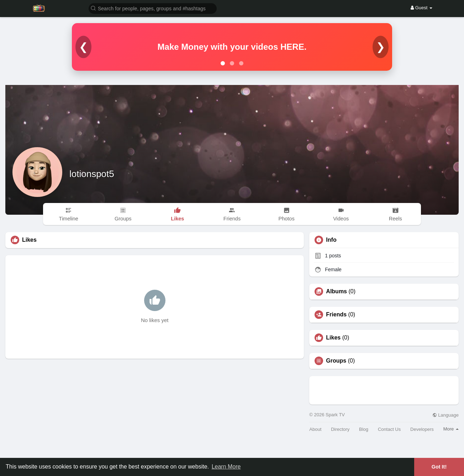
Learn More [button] (226, 467)
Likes (333, 338)
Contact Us (389, 429)
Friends (336, 315)
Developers (422, 429)
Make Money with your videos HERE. (232, 47)
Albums (336, 292)
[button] (153, 8)
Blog (364, 429)
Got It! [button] (439, 467)
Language (445, 415)
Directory (340, 429)
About (315, 429)
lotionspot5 (92, 174)
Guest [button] (421, 8)
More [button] (451, 429)
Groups (336, 361)
